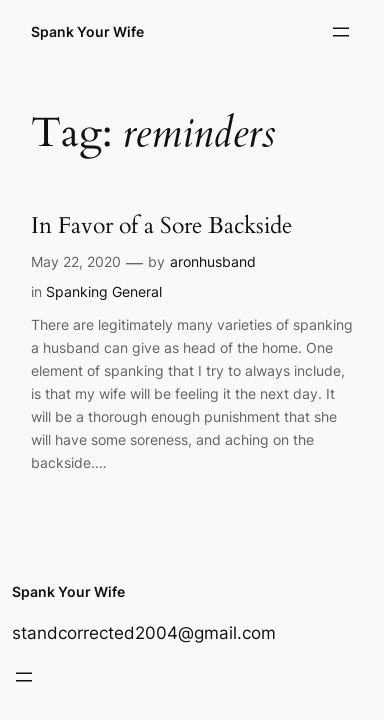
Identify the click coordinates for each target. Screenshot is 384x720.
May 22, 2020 (76, 261)
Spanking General (104, 291)
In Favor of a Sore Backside (161, 225)
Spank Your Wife (87, 31)
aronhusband (213, 261)
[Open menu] (341, 32)
